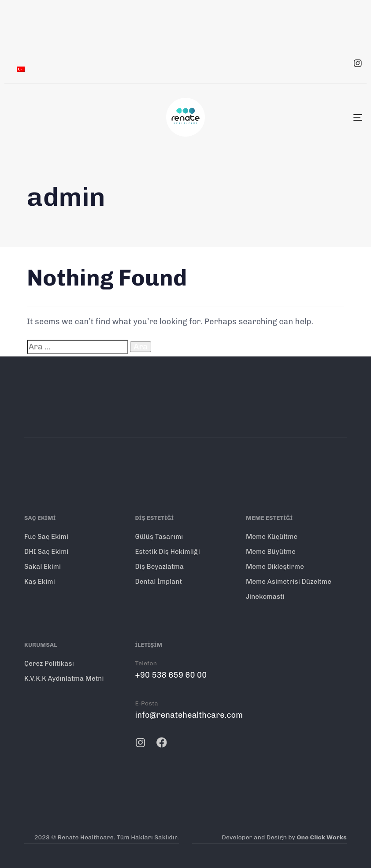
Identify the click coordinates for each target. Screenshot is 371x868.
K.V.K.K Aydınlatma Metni (64, 679)
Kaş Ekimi (40, 582)
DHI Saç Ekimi (46, 552)
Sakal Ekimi (43, 567)
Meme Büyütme (271, 552)
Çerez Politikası (49, 664)
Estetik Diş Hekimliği (167, 552)
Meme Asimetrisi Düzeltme (289, 582)
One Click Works (322, 837)
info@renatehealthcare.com (189, 715)
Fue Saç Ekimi (46, 537)
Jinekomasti (265, 597)
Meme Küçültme (272, 537)
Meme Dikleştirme (275, 567)
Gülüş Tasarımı (159, 537)
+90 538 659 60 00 (171, 675)
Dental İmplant (158, 582)
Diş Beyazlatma (159, 567)
